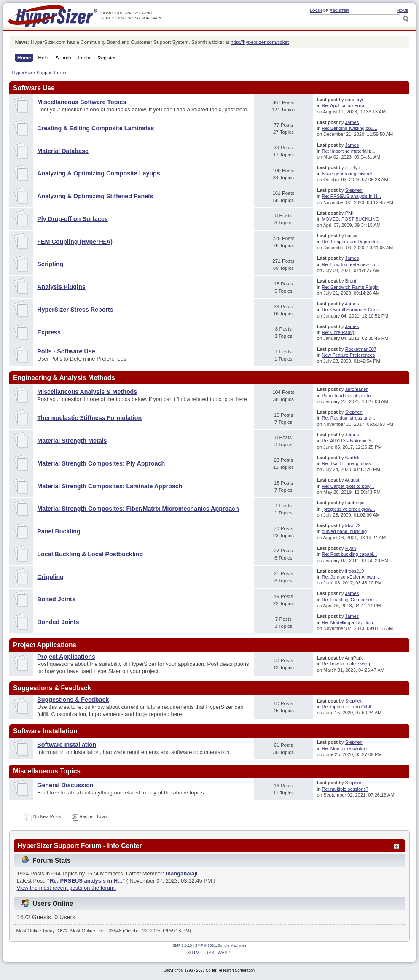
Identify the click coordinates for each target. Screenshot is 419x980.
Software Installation (67, 745)
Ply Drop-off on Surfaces (73, 219)
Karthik (352, 458)
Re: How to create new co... (350, 264)
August (352, 480)
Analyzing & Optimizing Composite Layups (99, 173)
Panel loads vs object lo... (348, 396)
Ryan (351, 548)
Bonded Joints (58, 622)
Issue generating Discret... (349, 174)
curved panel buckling (344, 531)
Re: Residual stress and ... (349, 418)
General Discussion (65, 785)
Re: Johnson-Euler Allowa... (350, 577)
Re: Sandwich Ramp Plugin (350, 287)
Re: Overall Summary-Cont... (352, 310)
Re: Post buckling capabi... (349, 554)
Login (316, 11)
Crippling (50, 577)
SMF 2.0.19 (183, 945)
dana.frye (355, 100)
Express (49, 332)
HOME (403, 11)
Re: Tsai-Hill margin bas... (348, 463)
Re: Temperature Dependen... (352, 242)
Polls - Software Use (66, 351)
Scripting (50, 264)
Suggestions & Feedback (73, 700)
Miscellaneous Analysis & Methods (87, 392)
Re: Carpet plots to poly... (348, 486)
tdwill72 (353, 525)
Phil (349, 213)
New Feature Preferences (348, 355)
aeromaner (356, 389)
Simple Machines (232, 945)
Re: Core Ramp (338, 332)
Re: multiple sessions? (345, 789)
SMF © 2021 (206, 945)
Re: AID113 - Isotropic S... (349, 441)
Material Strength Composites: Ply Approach (101, 463)
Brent (351, 281)
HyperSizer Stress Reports (75, 310)
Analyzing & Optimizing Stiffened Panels (95, 196)
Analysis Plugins (61, 287)
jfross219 (355, 571)
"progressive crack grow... (348, 509)
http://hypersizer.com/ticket (260, 42)
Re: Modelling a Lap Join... (349, 622)
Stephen (354, 190)
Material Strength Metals (72, 441)
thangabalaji (182, 874)
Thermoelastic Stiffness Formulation (89, 418)
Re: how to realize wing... (348, 664)
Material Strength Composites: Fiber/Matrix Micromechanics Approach (138, 509)
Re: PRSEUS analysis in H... (351, 196)
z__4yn (353, 167)
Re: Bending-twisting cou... (349, 128)
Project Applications (66, 657)
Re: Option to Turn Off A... (348, 707)
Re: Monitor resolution (344, 748)
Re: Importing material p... (348, 151)
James (352, 122)
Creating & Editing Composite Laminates (95, 128)
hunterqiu (355, 503)
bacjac (352, 236)
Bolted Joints (56, 599)
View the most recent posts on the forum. (67, 888)
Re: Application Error (343, 105)
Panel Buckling (59, 531)
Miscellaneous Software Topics (82, 102)
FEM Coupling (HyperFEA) (75, 242)
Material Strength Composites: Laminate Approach (110, 486)
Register (339, 11)
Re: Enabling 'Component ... (351, 600)
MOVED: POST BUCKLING (350, 219)
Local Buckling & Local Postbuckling (90, 554)
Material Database (63, 151)
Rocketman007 (361, 349)
